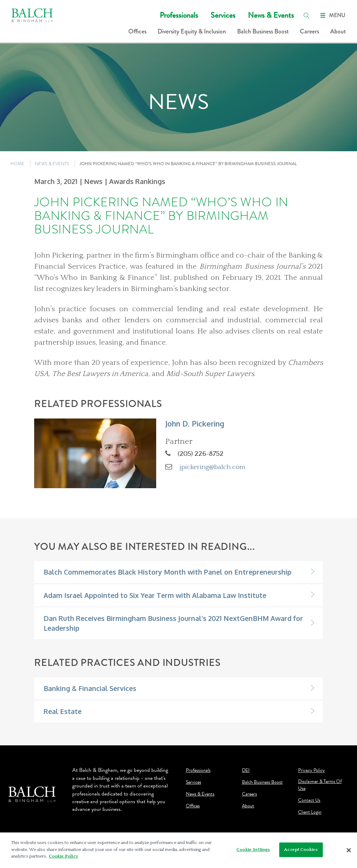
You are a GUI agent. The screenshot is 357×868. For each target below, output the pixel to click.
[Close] (349, 850)
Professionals (179, 15)
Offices (137, 31)
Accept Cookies (301, 850)
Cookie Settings (253, 850)
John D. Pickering (195, 424)
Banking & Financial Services (90, 688)
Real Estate (63, 711)
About (338, 31)
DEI (246, 770)
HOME (17, 164)
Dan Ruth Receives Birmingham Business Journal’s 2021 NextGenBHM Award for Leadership (173, 623)
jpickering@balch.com (212, 467)
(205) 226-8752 (201, 454)
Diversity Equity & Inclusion (192, 31)
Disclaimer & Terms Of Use (320, 785)
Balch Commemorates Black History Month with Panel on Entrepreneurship (168, 572)
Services (223, 15)
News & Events (271, 15)
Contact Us (309, 800)
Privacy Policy (312, 770)
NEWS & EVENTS (52, 164)
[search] (306, 15)
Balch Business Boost (263, 31)
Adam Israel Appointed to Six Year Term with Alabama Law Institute (155, 595)
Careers (309, 31)
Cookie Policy (63, 856)
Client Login (310, 812)
